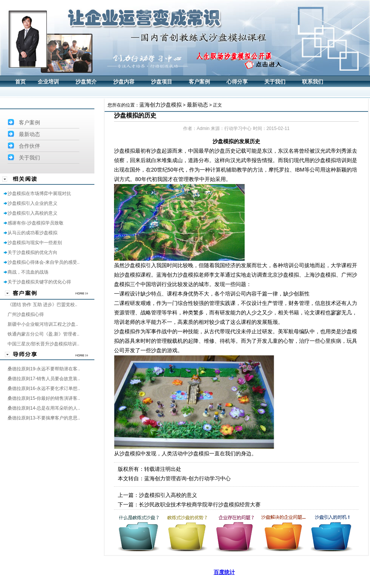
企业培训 (48, 82)
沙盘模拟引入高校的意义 (32, 213)
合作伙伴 (29, 146)
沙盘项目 (162, 82)
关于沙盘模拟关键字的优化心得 (39, 282)
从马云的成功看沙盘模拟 (32, 233)
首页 (20, 82)
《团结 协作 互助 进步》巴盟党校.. (42, 305)
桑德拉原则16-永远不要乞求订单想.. (44, 388)
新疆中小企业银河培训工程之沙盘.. (43, 324)
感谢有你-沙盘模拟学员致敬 (35, 223)
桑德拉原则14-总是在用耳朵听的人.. (44, 408)
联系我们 (313, 82)
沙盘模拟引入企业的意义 (32, 203)
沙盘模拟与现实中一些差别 (35, 243)
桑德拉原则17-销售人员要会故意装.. (44, 379)
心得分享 (237, 82)
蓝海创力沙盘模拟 (160, 105)
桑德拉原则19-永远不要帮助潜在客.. (44, 369)
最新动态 (29, 134)
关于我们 (275, 82)
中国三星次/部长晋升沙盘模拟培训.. (43, 344)
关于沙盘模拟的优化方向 (32, 252)
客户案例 (199, 82)
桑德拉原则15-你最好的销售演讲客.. (44, 398)
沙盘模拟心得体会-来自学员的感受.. (44, 262)
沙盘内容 (124, 82)
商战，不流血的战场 (28, 272)
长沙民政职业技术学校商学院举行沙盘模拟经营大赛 (200, 504)
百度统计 (224, 572)
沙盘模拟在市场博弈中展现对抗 (39, 193)
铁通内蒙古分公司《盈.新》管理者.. (43, 334)
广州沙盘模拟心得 (26, 314)
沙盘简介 (86, 82)
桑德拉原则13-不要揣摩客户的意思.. (44, 418)
